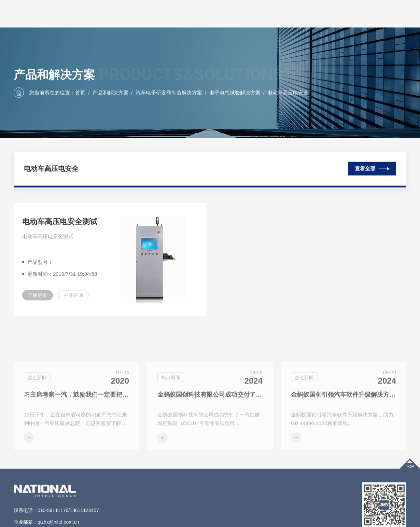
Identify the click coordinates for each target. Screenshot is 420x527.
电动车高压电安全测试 (60, 226)
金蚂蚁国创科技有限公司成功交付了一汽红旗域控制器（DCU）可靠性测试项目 (210, 414)
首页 (80, 93)
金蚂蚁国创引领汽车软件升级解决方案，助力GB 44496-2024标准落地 (344, 414)
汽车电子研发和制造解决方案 (169, 93)
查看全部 (372, 167)
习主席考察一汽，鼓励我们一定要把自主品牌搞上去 (76, 414)
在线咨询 (73, 300)
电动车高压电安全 (288, 93)
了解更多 (38, 300)
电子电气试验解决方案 (235, 93)
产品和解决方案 (110, 93)
